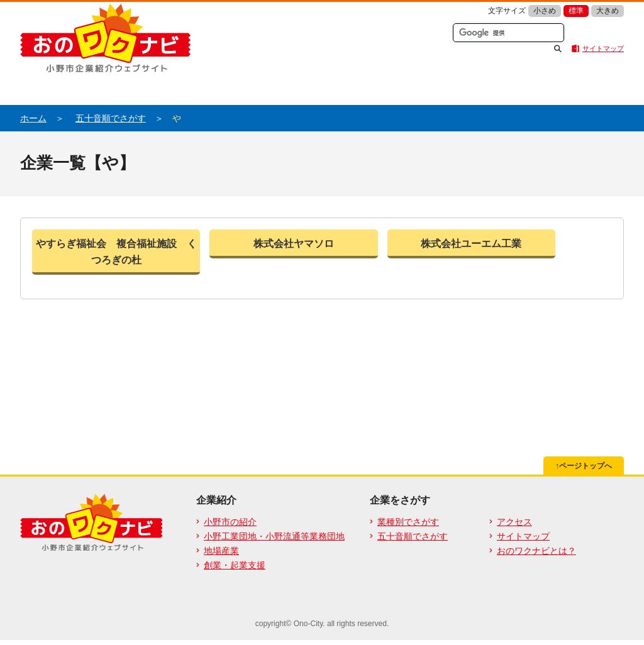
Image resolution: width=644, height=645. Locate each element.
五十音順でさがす (548, 88)
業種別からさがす (397, 88)
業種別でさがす (408, 522)
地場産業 (221, 551)
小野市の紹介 (230, 522)
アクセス (514, 522)
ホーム (33, 118)
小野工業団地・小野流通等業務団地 (274, 536)
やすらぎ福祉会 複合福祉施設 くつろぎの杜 (116, 251)
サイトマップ (603, 48)
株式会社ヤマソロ (294, 243)
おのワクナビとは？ (247, 88)
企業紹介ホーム (96, 88)
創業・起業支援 (235, 565)
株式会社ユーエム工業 (471, 243)
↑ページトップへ (584, 466)
